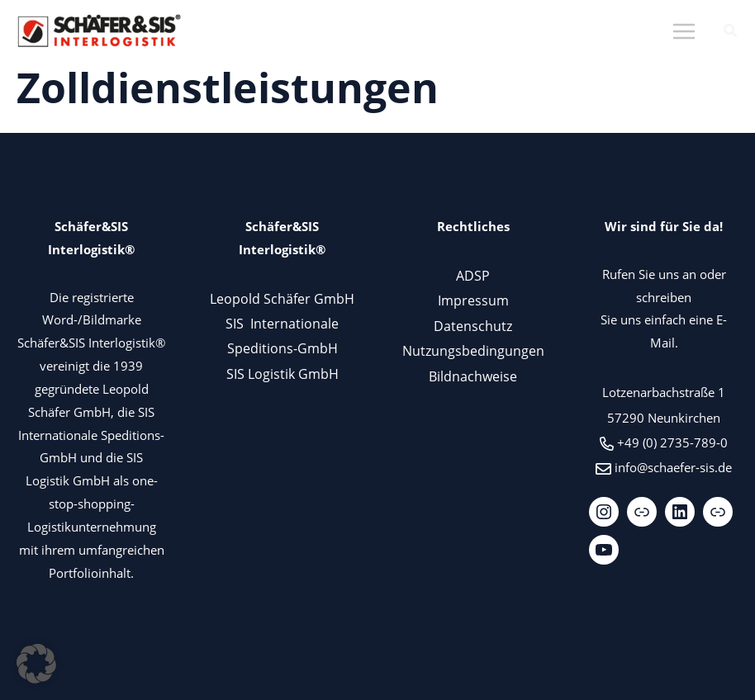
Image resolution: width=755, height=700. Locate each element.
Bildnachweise (473, 376)
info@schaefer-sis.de (673, 467)
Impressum (473, 300)
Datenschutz (473, 326)
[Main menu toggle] (684, 32)
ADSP (473, 275)
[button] (731, 32)
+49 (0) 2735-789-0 (672, 442)
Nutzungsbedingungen (473, 350)
